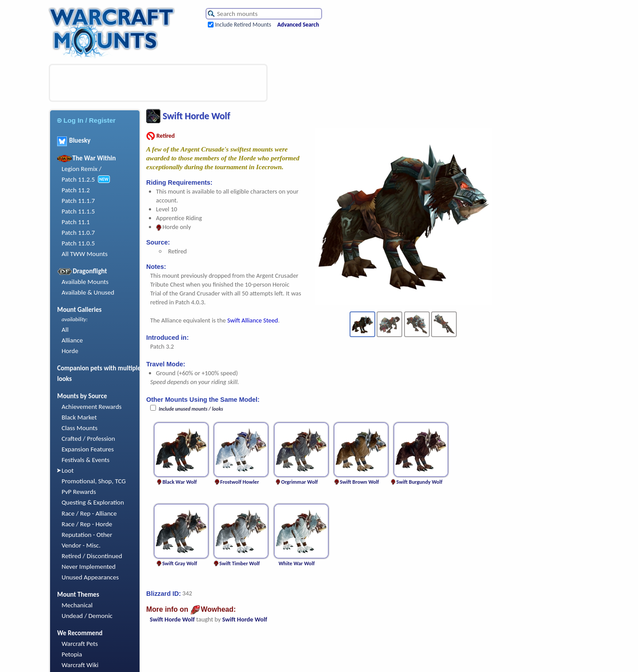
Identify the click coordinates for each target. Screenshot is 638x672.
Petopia (72, 654)
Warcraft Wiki (80, 665)
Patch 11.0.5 (78, 243)
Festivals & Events (86, 460)
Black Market (79, 417)
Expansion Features (88, 449)
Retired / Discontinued (92, 556)
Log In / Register (86, 120)
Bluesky (74, 140)
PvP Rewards (79, 492)
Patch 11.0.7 (78, 233)
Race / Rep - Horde (87, 524)
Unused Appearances (90, 577)
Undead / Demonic (87, 616)
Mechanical (77, 605)
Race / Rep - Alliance (89, 513)
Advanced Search (298, 25)
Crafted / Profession (88, 439)
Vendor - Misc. (81, 545)
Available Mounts (85, 282)
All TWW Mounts (85, 254)
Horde (70, 351)
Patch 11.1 (76, 222)
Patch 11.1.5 (78, 211)
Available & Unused (88, 292)
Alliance (72, 340)
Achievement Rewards (92, 407)
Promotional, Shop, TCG (94, 481)
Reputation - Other (87, 535)
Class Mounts (80, 428)
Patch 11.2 (76, 190)
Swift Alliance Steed (253, 320)
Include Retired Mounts (243, 25)
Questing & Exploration (93, 502)
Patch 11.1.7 (78, 201)
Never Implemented (89, 567)
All (65, 330)
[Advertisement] (158, 83)
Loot (68, 470)
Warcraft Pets (80, 644)
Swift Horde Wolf (172, 619)
